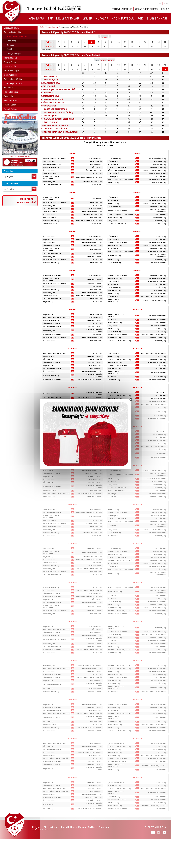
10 (118, 42)
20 (72, 46)
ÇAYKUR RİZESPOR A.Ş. (51, 167)
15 (152, 42)
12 (132, 42)
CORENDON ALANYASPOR (93, 182)
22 (85, 46)
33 (158, 46)
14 (145, 42)
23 (92, 46)
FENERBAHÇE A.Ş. (49, 182)
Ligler (42, 27)
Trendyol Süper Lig (52, 27)
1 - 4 (72, 170)
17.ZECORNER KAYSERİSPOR (54, 129)
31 (145, 46)
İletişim (36, 827)
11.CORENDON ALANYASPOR (54, 109)
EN (167, 4)
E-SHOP (165, 9)
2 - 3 (137, 203)
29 (132, 46)
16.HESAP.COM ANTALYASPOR (55, 125)
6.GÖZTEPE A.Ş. (48, 93)
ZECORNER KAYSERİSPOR (52, 185)
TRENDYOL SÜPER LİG (122, 9)
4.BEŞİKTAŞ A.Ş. (48, 86)
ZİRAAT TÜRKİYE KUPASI (147, 9)
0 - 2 (72, 177)
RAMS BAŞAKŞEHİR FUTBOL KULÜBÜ (89, 178)
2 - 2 (72, 182)
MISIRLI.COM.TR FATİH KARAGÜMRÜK (51, 178)
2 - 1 (72, 161)
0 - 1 (137, 164)
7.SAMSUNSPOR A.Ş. (50, 96)
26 (112, 46)
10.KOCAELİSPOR (49, 106)
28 (125, 46)
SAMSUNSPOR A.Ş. (50, 161)
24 (98, 46)
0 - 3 (72, 158)
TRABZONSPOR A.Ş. (50, 173)
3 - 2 (137, 255)
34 (165, 46)
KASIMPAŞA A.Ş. (96, 164)
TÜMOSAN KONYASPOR (93, 170)
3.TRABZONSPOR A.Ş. (51, 83)
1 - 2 (137, 210)
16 (158, 42)
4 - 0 (137, 278)
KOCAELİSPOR (97, 173)
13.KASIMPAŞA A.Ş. (50, 116)
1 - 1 (137, 179)
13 (138, 42)
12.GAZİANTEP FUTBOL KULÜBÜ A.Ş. (57, 112)
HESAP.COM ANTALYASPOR (53, 164)
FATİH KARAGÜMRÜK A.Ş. (158, 158)
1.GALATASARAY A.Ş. (50, 76)
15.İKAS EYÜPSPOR (50, 122)
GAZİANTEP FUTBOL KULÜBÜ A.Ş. (55, 158)
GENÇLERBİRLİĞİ (96, 161)
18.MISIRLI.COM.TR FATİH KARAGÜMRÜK (59, 132)
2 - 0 (137, 224)
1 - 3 (137, 221)
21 (78, 46)
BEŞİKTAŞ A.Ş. (97, 185)
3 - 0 (137, 158)
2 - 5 (137, 275)
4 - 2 (137, 380)
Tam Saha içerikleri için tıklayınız (20, 157)
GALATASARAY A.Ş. (95, 158)
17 (165, 42)
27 (118, 46)
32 (152, 46)
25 (105, 46)
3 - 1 (72, 206)
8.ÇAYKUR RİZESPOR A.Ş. (52, 99)
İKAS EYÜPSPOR (49, 170)
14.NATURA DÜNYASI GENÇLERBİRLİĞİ (58, 119)
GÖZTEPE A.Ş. (97, 167)
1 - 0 (72, 173)
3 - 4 (72, 279)
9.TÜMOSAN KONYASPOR (52, 102)
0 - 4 (72, 185)
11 (125, 42)
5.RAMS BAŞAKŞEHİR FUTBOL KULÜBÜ (58, 89)
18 (59, 46)
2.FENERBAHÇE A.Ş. (50, 79)
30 (138, 46)
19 (65, 46)
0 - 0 (137, 161)
